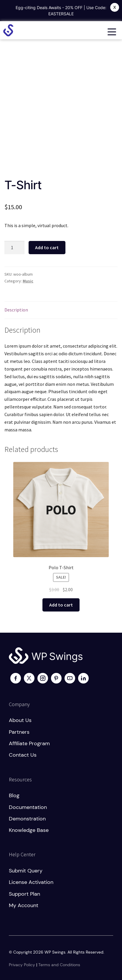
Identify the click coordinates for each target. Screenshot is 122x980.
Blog (14, 795)
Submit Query (26, 871)
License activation (31, 882)
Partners (19, 732)
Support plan (24, 894)
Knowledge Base (29, 830)
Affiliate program (29, 743)
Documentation (28, 807)
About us (20, 720)
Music (28, 281)
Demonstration (27, 819)
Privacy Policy (22, 965)
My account (24, 905)
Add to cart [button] (61, 605)
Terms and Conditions (59, 965)
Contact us (23, 755)
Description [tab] (16, 310)
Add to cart (47, 247)
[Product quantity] (14, 248)
